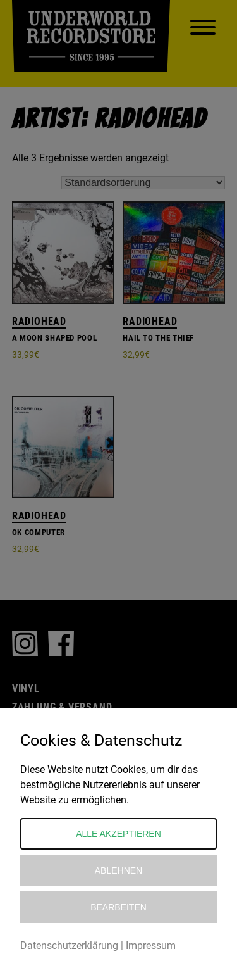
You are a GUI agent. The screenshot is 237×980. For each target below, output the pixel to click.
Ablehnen (118, 870)
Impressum (151, 945)
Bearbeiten (118, 907)
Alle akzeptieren (118, 834)
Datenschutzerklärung (69, 945)
